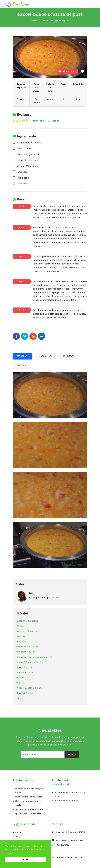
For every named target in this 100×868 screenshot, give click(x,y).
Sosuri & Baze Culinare (29, 688)
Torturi (20, 698)
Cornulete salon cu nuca (66, 801)
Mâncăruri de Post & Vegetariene (34, 657)
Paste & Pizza (24, 667)
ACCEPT (26, 860)
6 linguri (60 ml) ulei (27, 166)
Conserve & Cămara (27, 631)
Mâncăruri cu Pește (27, 652)
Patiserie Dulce (24, 672)
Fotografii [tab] (22, 356)
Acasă (34, 21)
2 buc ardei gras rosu (28, 154)
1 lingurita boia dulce (28, 160)
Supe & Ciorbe (24, 693)
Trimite (72, 754)
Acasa (18, 832)
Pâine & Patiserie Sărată (29, 662)
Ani (31, 593)
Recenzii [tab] (21, 365)
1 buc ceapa (22, 184)
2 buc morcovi (24, 148)
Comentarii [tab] (68, 356)
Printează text (68, 71)
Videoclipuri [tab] (45, 356)
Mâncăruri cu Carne (27, 647)
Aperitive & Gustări (27, 621)
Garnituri (21, 641)
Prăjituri (21, 677)
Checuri (20, 626)
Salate (20, 683)
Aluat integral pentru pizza (28, 797)
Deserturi (21, 636)
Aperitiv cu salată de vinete (29, 809)
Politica (19, 837)
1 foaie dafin (23, 178)
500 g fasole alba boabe (29, 142)
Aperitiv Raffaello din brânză (29, 814)
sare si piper (23, 172)
